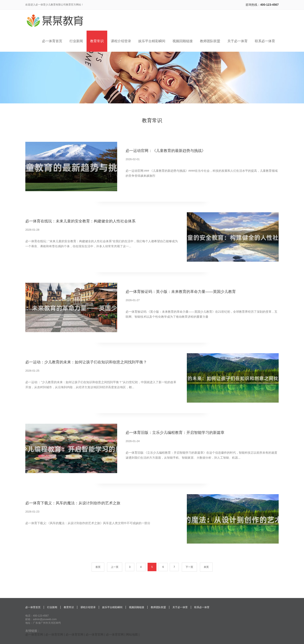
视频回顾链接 (137, 607)
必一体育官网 (34, 635)
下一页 (189, 567)
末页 (206, 567)
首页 (98, 567)
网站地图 (132, 635)
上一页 (115, 567)
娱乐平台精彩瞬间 (112, 607)
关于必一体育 (180, 607)
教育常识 (69, 607)
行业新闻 (52, 607)
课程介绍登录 (88, 607)
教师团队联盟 (158, 607)
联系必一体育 (202, 607)
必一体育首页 (33, 607)
